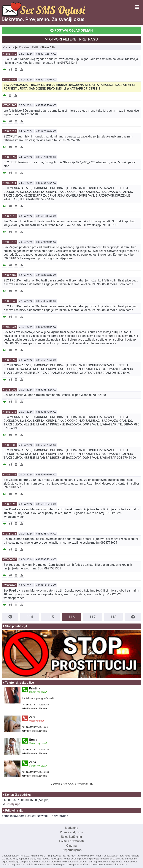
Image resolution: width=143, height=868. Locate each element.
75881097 (10, 360)
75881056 (10, 390)
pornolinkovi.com (13, 816)
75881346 (10, 301)
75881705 (10, 105)
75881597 (10, 157)
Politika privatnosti (71, 841)
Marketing (72, 828)
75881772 (10, 54)
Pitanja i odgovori (71, 832)
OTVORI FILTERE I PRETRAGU (72, 39)
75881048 (10, 412)
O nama (71, 846)
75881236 (10, 327)
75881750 (10, 80)
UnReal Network (37, 816)
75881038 (10, 445)
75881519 (10, 216)
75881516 (10, 242)
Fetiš (35, 47)
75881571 (10, 183)
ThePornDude (59, 816)
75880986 (10, 559)
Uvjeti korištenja (71, 837)
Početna (24, 47)
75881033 (10, 475)
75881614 (10, 131)
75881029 (10, 504)
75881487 (10, 275)
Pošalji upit (13, 804)
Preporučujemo (72, 850)
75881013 (10, 534)
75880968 (10, 585)
